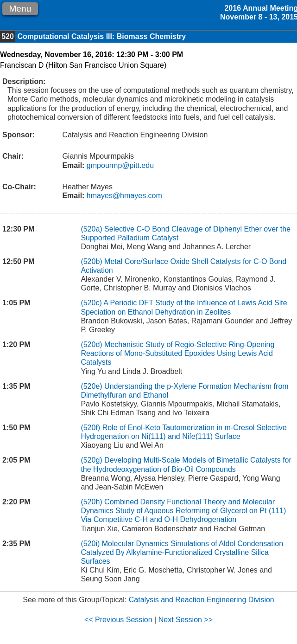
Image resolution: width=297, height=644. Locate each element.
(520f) (90, 428)
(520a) (91, 229)
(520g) (91, 460)
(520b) (91, 261)
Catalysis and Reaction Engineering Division (202, 600)
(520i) (90, 544)
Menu (20, 9)
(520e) (91, 386)
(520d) (91, 345)
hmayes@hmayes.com (123, 196)
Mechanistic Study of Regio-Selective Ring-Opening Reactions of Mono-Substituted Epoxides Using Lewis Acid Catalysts (177, 353)
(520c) (91, 303)
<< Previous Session (118, 620)
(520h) (91, 502)
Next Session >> (186, 620)
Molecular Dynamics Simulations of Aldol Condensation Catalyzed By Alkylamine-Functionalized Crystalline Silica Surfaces (182, 552)
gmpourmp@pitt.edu (119, 165)
